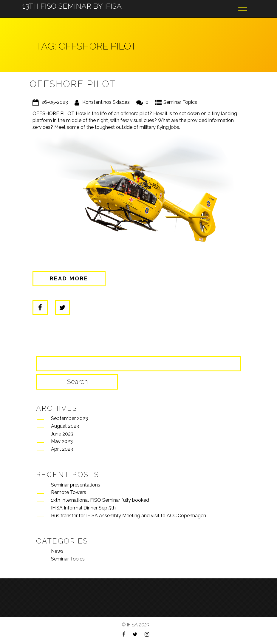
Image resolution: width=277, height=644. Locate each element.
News (57, 551)
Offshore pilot (73, 84)
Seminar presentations (76, 485)
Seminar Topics (180, 102)
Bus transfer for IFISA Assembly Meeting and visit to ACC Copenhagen (129, 516)
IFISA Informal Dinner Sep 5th (83, 508)
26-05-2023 (55, 102)
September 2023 (69, 418)
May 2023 (62, 441)
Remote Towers (69, 492)
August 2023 (65, 426)
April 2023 (62, 449)
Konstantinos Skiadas (106, 102)
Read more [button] (69, 278)
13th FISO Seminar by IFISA (72, 2)
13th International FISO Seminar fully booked (100, 500)
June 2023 (62, 434)
